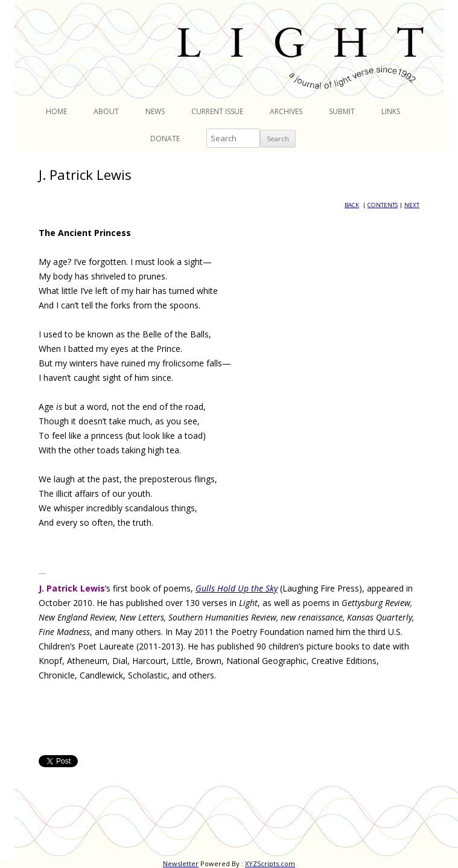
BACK (352, 205)
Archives (286, 111)
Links (391, 111)
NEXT (412, 205)
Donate (165, 139)
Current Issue (217, 111)
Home (56, 111)
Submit (342, 111)
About (106, 111)
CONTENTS (383, 205)
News (155, 111)
